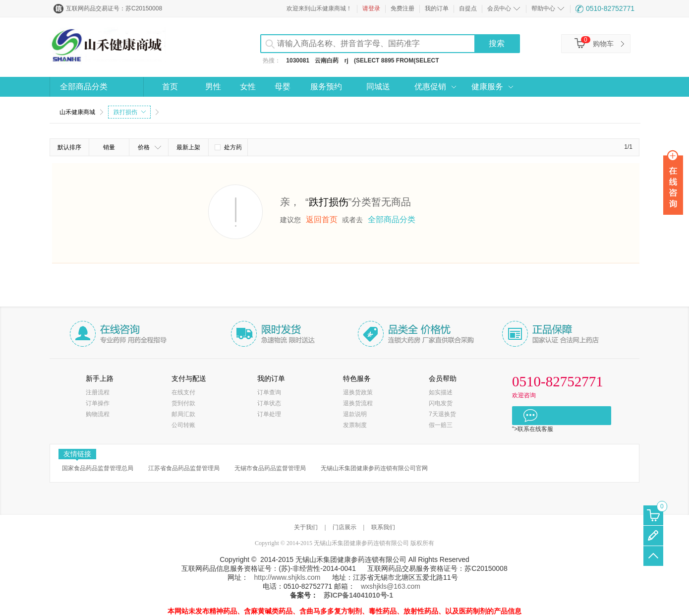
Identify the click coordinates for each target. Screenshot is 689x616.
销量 (109, 147)
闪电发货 (441, 403)
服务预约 (326, 87)
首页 (170, 87)
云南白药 (327, 61)
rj (346, 61)
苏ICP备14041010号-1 (358, 595)
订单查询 (269, 392)
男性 (213, 87)
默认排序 (69, 147)
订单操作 (98, 403)
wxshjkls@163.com (391, 586)
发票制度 (355, 425)
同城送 (378, 87)
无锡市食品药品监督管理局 (270, 468)
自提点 (468, 8)
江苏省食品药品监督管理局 (184, 468)
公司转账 (183, 425)
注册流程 (98, 392)
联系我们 (383, 527)
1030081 (298, 61)
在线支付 (183, 392)
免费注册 (402, 8)
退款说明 (355, 414)
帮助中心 (543, 8)
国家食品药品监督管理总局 (98, 468)
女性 (248, 87)
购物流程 (98, 414)
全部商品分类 (84, 87)
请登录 (371, 8)
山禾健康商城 (77, 112)
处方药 (228, 147)
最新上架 (188, 147)
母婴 (283, 87)
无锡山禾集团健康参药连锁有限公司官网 (374, 468)
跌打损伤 (130, 112)
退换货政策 (358, 392)
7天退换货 (442, 414)
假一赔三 (441, 425)
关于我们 (306, 527)
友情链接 (77, 455)
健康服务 (487, 87)
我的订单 (437, 8)
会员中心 (499, 8)
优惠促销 (430, 87)
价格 (149, 147)
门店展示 (344, 527)
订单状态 (269, 403)
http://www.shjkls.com (287, 577)
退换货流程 (358, 403)
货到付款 (183, 403)
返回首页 (322, 219)
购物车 (603, 44)
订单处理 (269, 414)
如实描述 (441, 392)
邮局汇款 (183, 414)
